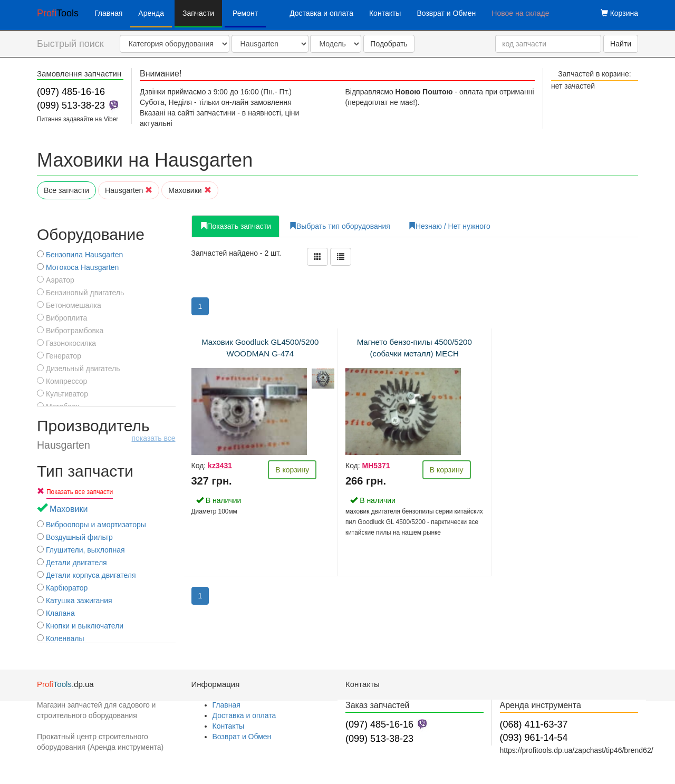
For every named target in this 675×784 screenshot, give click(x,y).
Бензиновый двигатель (80, 293)
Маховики (190, 190)
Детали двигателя (72, 563)
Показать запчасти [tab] (236, 226)
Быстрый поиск (70, 44)
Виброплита (62, 318)
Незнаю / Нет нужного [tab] (449, 226)
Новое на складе (520, 13)
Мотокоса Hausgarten (78, 267)
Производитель (106, 434)
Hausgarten (129, 190)
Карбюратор (62, 588)
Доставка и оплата (321, 13)
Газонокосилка (66, 343)
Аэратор (56, 280)
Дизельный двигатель (78, 369)
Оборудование (91, 234)
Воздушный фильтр (75, 537)
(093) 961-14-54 (534, 738)
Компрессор (62, 381)
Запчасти (198, 13)
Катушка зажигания (75, 601)
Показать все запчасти (80, 492)
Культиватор (62, 394)
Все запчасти (66, 190)
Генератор (59, 356)
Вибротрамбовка (70, 331)
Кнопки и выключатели (80, 626)
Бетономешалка (69, 305)
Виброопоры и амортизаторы (91, 525)
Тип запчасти (85, 471)
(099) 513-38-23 (71, 105)
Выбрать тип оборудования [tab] (340, 226)
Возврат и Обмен (446, 13)
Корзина (619, 13)
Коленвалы (61, 638)
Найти (621, 44)
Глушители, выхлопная (81, 550)
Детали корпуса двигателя (86, 575)
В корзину (292, 470)
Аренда (151, 13)
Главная (108, 13)
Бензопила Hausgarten (80, 255)
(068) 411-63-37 (534, 724)
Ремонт (245, 13)
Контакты (385, 13)
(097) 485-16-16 (71, 92)
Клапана (56, 613)
